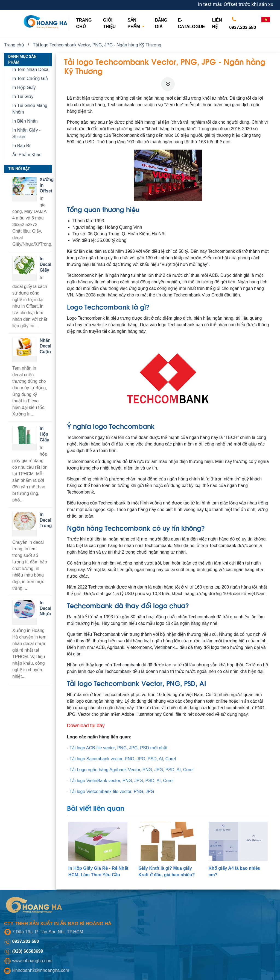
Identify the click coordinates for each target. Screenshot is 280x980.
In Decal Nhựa (46, 608)
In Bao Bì (21, 146)
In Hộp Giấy (24, 87)
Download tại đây (86, 726)
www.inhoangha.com (32, 961)
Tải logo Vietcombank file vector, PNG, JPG (112, 792)
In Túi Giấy (23, 96)
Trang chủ (87, 23)
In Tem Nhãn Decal (31, 69)
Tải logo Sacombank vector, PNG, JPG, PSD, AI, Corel (123, 759)
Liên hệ (217, 23)
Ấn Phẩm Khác (27, 155)
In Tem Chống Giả (30, 78)
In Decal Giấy (46, 264)
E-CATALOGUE (191, 23)
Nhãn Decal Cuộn (46, 346)
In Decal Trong (46, 520)
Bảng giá (161, 23)
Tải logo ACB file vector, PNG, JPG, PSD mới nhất (118, 748)
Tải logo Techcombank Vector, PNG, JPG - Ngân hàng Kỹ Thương (97, 45)
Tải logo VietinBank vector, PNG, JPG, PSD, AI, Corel (121, 781)
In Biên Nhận (25, 121)
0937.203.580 (243, 22)
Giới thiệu (109, 23)
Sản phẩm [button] (134, 23)
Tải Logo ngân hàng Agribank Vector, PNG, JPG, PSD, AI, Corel (132, 770)
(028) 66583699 (27, 951)
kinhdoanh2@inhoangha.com (40, 970)
